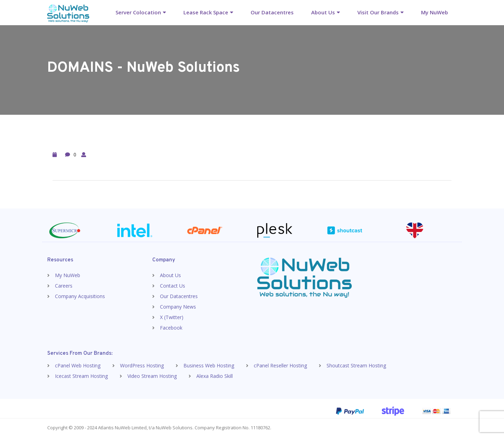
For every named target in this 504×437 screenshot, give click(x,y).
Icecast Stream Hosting (81, 376)
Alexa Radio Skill (215, 376)
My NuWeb (435, 12)
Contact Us (173, 286)
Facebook (171, 328)
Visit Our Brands (378, 12)
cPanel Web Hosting (78, 365)
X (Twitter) (172, 317)
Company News (178, 307)
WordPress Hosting (142, 365)
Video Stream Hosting (152, 376)
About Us (323, 12)
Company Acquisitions (80, 296)
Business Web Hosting (209, 365)
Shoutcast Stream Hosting (356, 365)
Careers (64, 286)
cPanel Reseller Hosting (280, 365)
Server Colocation (138, 12)
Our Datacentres (272, 12)
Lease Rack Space (206, 12)
